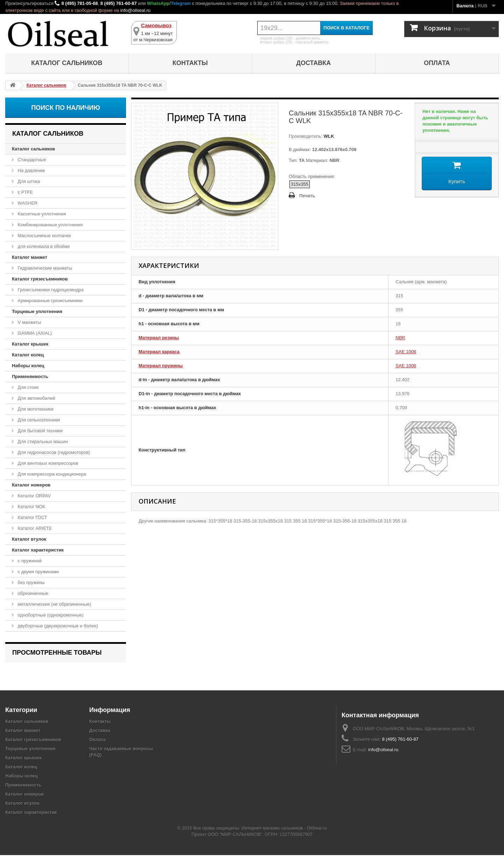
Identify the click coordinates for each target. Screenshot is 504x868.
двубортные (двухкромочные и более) (57, 626)
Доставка (313, 63)
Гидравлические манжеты (44, 268)
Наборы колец (28, 366)
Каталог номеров (31, 485)
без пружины (31, 582)
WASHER (27, 203)
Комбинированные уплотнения (50, 225)
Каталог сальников (67, 63)
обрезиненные (32, 593)
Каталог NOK (31, 507)
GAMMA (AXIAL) (34, 333)
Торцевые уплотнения (37, 311)
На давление (31, 170)
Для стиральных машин (42, 442)
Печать (307, 196)
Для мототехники (35, 409)
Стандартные (31, 160)
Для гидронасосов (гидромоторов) (53, 452)
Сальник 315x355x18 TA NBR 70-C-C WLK (63, 671)
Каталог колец (28, 355)
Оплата (437, 63)
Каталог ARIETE (34, 528)
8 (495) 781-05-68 (79, 3)
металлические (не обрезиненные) (54, 604)
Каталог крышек (30, 344)
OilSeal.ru (317, 841)
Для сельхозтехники (38, 420)
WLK (328, 136)
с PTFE (25, 192)
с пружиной (29, 561)
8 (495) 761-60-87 (119, 3)
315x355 (300, 184)
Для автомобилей (36, 398)
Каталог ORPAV (34, 496)
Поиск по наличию (66, 108)
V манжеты (29, 322)
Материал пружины (161, 366)
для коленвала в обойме (43, 246)
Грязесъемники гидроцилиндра (50, 290)
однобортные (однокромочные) (50, 615)
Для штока (28, 181)
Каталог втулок (29, 539)
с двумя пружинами (38, 572)
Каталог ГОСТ (32, 517)
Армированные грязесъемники (50, 301)
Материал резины (159, 338)
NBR (400, 338)
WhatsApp (158, 3)
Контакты (190, 63)
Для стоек (27, 387)
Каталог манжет (30, 257)
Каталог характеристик (38, 550)
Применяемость (30, 376)
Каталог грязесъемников (40, 279)
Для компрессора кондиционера (51, 474)
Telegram (181, 3)
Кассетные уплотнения (41, 214)
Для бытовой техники (40, 431)
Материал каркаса (159, 352)
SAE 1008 (406, 352)
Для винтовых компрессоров (47, 463)
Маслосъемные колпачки (44, 236)
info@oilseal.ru (135, 10)
